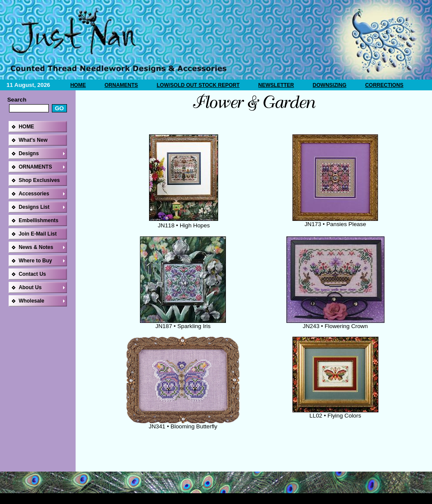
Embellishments (38, 220)
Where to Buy (35, 261)
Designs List (34, 207)
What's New (33, 140)
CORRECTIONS (384, 85)
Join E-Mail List (38, 234)
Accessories (34, 194)
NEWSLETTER (276, 85)
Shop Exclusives (39, 180)
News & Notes (36, 247)
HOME (78, 85)
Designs (29, 153)
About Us (30, 287)
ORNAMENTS (121, 85)
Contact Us (32, 274)
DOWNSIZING (330, 85)
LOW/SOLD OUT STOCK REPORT (198, 85)
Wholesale (31, 301)
